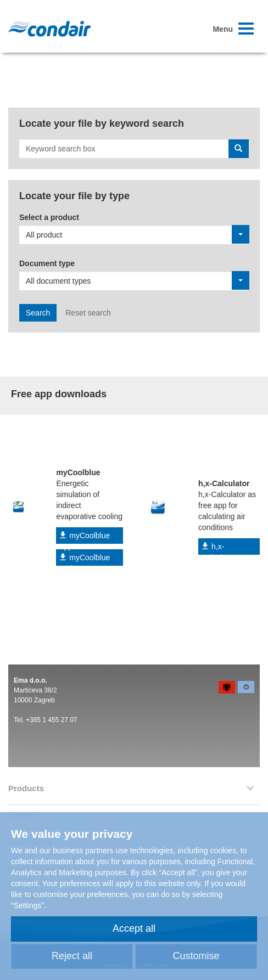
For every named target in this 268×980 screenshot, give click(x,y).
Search (38, 313)
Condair (49, 29)
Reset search (88, 313)
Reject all (72, 956)
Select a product (49, 217)
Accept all (134, 928)
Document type (47, 263)
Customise (196, 956)
